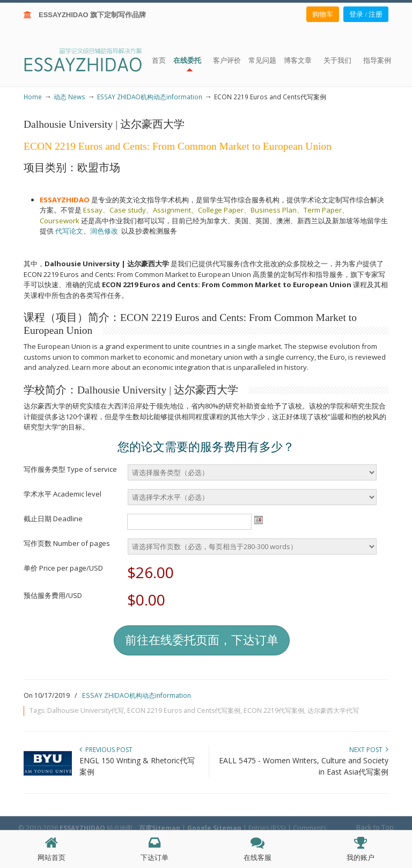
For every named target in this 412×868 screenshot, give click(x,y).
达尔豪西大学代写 (333, 710)
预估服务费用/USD (53, 595)
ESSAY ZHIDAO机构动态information (150, 97)
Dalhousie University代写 (86, 710)
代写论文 (69, 231)
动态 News (69, 97)
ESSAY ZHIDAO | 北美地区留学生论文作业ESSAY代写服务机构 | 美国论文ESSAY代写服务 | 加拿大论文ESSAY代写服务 (93, 59)
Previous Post (106, 750)
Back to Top (375, 827)
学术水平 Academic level (62, 494)
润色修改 (106, 231)
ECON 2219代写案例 (274, 710)
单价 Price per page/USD (63, 568)
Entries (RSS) (267, 828)
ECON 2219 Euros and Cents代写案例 (184, 710)
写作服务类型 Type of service (70, 469)
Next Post (369, 750)
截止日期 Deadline (53, 519)
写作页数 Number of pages (67, 543)
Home (33, 97)
